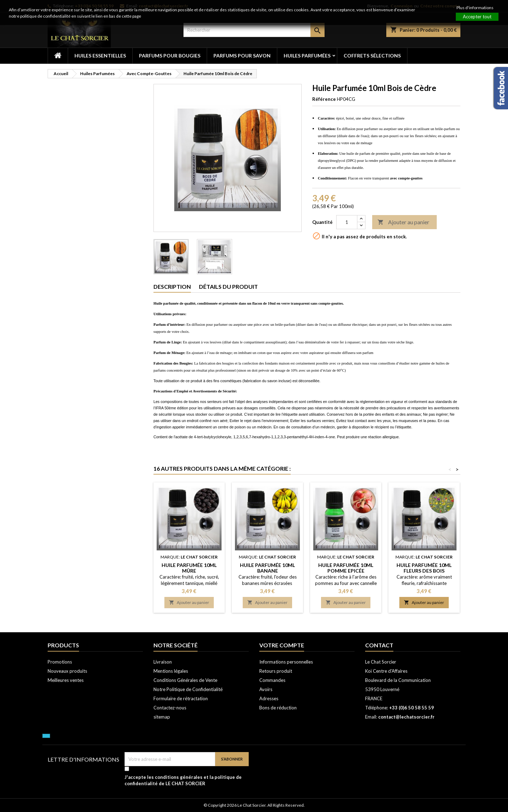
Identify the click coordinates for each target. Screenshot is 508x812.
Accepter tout (477, 17)
